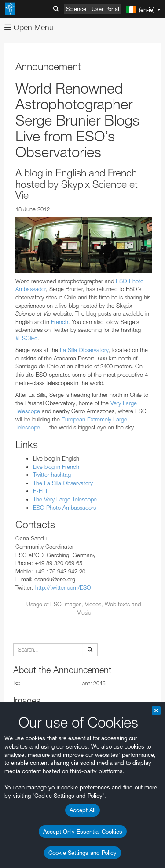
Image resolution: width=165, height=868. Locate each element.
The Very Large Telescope (65, 499)
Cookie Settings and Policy (82, 853)
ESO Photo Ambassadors (64, 508)
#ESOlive (26, 338)
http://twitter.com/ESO (63, 587)
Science (76, 9)
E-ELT (40, 491)
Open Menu (29, 27)
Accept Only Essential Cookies (83, 832)
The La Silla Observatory (63, 483)
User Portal (105, 9)
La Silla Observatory (84, 350)
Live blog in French (56, 467)
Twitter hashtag (52, 475)
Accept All (82, 810)
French (60, 322)
